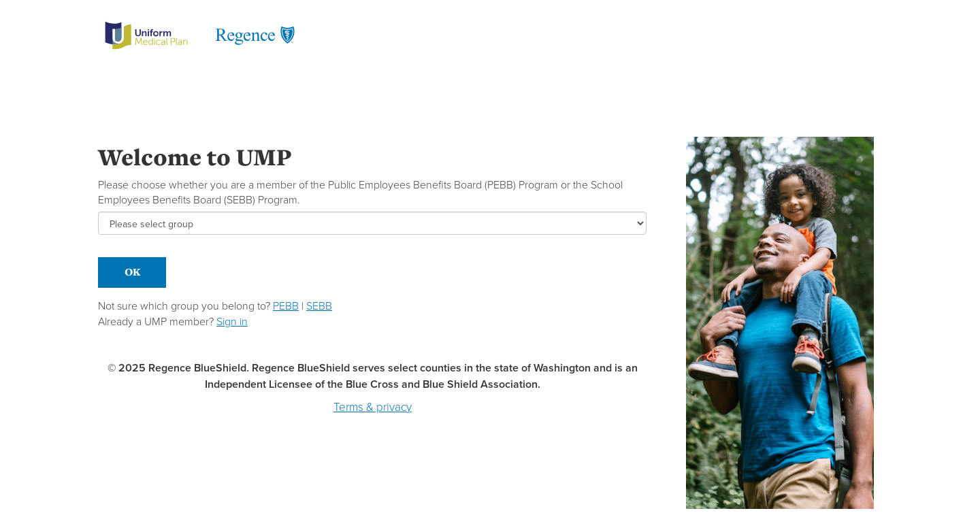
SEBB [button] (319, 306)
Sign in (232, 321)
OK (132, 272)
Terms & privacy (373, 407)
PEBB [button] (286, 306)
